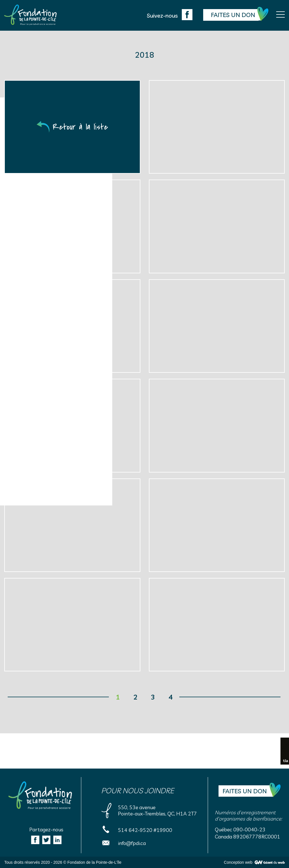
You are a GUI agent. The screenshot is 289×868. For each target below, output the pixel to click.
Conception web (238, 862)
